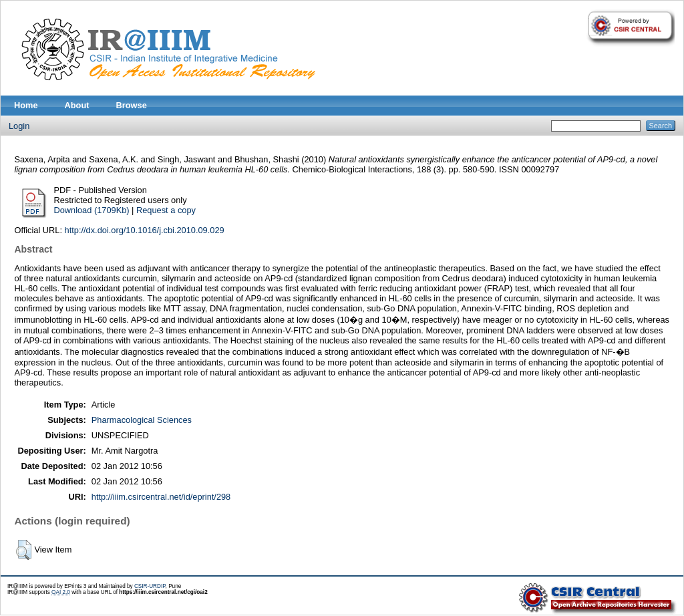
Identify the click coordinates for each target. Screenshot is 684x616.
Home (26, 105)
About (77, 105)
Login (19, 126)
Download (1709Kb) (91, 210)
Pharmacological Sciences (142, 420)
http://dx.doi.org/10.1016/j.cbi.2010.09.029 (145, 230)
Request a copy (166, 210)
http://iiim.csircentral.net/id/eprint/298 (161, 497)
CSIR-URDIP (150, 586)
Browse (132, 105)
